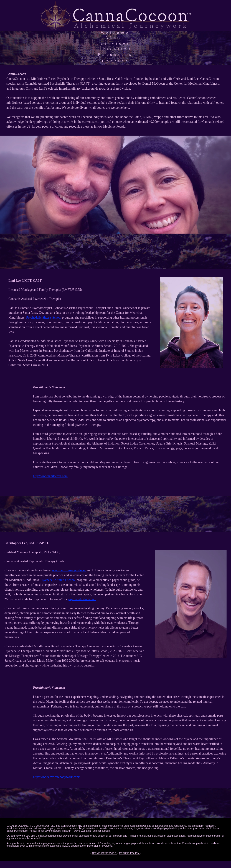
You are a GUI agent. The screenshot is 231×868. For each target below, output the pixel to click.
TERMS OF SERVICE (104, 853)
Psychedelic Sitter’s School (44, 317)
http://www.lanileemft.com (50, 476)
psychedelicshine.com (82, 599)
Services (115, 43)
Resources (116, 55)
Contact (115, 61)
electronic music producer (69, 570)
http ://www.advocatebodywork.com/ (56, 777)
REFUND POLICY (130, 853)
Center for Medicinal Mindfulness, (197, 84)
